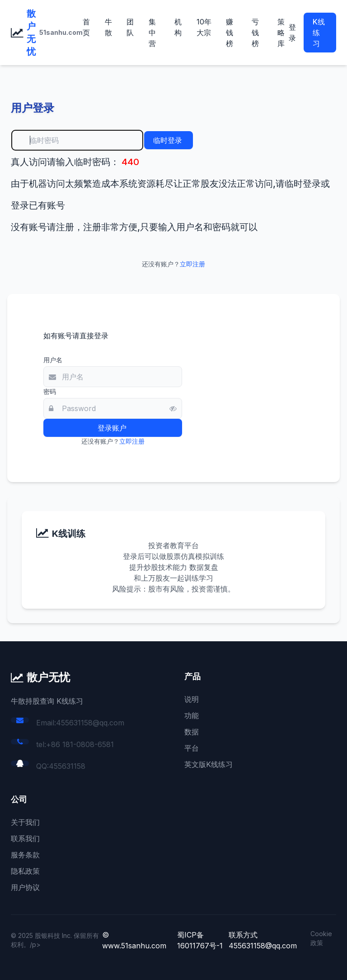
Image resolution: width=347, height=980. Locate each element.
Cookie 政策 (321, 938)
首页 (86, 27)
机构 (178, 27)
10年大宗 (204, 27)
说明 (192, 699)
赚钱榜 (230, 33)
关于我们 (25, 822)
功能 (192, 715)
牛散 (108, 27)
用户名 (53, 360)
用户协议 (25, 887)
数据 (192, 732)
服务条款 (25, 855)
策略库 (281, 33)
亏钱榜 (255, 33)
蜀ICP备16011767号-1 (200, 940)
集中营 (152, 33)
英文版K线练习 (209, 764)
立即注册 (192, 264)
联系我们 (25, 838)
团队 (130, 27)
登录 (292, 33)
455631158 (67, 766)
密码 (50, 391)
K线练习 (319, 33)
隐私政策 (25, 871)
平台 (192, 748)
